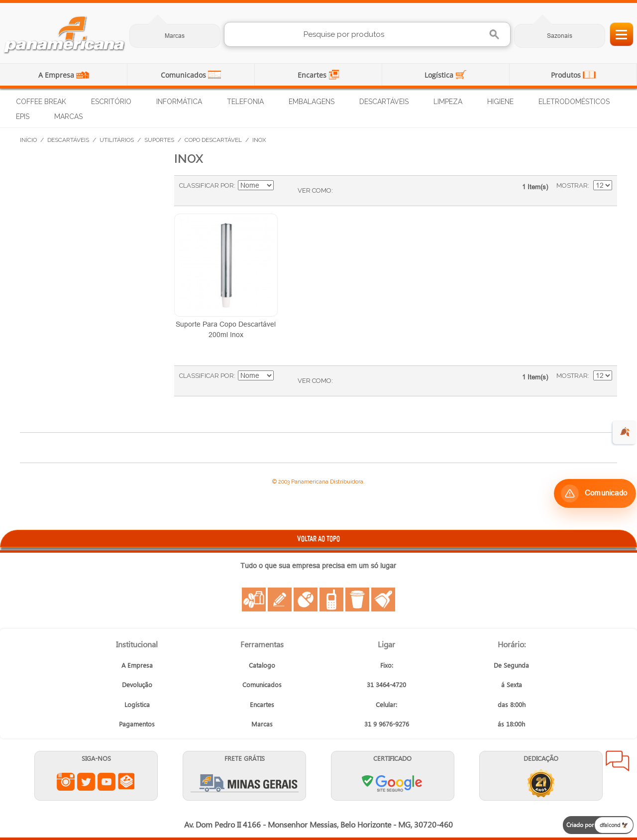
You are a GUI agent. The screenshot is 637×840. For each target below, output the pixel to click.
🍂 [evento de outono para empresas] (625, 432)
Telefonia (245, 102)
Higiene (500, 102)
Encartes (313, 75)
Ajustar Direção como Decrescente (283, 186)
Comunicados (184, 75)
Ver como (315, 190)
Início (28, 140)
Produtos (567, 75)
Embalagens (312, 102)
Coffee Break (41, 102)
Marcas (175, 36)
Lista (360, 191)
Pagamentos (137, 724)
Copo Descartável (213, 140)
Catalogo (262, 665)
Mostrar (572, 185)
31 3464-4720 (386, 684)
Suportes (159, 140)
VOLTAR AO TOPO (318, 539)
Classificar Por (207, 185)
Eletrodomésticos (574, 102)
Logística (440, 75)
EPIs (23, 117)
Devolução (137, 684)
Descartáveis (384, 102)
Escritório (111, 102)
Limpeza (448, 102)
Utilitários (117, 140)
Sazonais (560, 36)
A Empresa (57, 75)
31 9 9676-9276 (387, 724)
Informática (179, 102)
